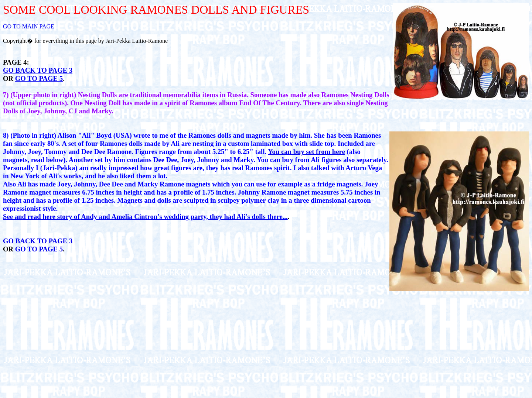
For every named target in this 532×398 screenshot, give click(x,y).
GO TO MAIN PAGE (29, 26)
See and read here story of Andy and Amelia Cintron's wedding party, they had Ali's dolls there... (145, 217)
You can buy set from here (306, 152)
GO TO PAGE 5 (39, 78)
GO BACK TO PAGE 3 (38, 70)
